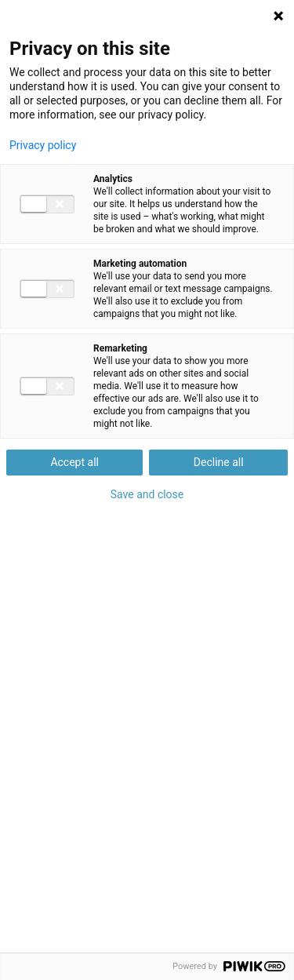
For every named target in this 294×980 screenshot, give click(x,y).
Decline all (219, 462)
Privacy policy (43, 145)
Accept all (74, 462)
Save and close (147, 494)
